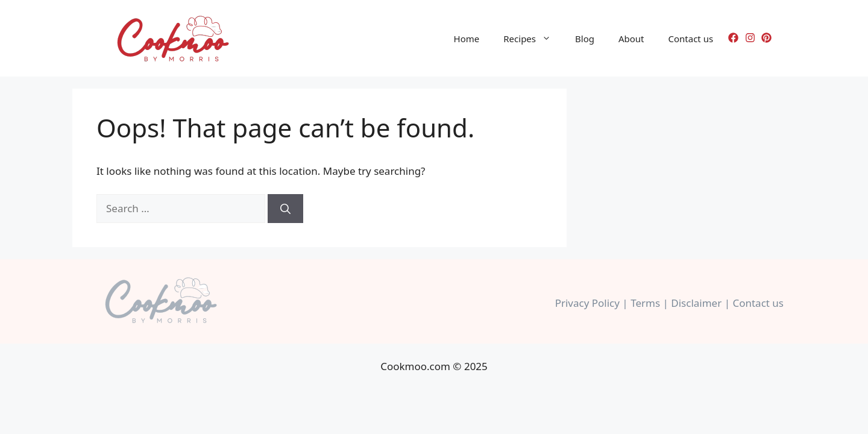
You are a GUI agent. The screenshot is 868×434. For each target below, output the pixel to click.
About (631, 39)
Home (467, 39)
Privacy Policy (587, 303)
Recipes (533, 39)
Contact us (691, 39)
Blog (585, 39)
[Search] (285, 209)
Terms (645, 303)
